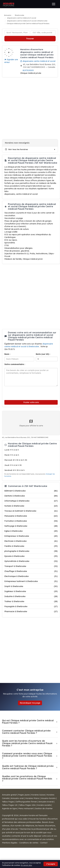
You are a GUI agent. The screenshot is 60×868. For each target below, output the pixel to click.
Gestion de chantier (44, 808)
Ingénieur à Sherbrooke (31, 591)
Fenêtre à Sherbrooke (31, 546)
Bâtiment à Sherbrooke (31, 491)
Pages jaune (24, 795)
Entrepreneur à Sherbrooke (31, 536)
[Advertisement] (29, 108)
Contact (44, 843)
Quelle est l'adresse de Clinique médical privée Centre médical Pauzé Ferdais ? (28, 767)
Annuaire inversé (46, 802)
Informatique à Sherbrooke (31, 501)
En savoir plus (26, 865)
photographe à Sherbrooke (31, 551)
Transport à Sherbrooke (31, 566)
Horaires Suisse (38, 795)
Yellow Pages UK (10, 805)
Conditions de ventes (29, 843)
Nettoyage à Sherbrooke (31, 526)
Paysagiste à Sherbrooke (31, 606)
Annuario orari (17, 798)
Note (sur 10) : (43, 354)
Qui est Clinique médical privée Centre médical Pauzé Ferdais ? (28, 722)
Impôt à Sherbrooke (31, 586)
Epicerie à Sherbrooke (31, 556)
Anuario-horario (48, 798)
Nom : (7, 354)
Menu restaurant (26, 808)
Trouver (30, 39)
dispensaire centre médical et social (38, 61)
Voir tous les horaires (16, 149)
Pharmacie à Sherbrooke (31, 611)
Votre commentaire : (15, 364)
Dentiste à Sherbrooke (31, 496)
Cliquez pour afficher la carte (31, 423)
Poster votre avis (31, 402)
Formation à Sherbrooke (31, 521)
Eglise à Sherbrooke (31, 531)
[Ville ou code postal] (43, 32)
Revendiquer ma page (30, 703)
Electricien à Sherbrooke (31, 541)
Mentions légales (10, 843)
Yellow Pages (8, 802)
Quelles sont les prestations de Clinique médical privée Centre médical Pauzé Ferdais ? (27, 779)
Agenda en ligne (9, 808)
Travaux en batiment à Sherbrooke (31, 511)
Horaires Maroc (32, 798)
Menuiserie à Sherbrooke (31, 516)
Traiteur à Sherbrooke (31, 601)
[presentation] (23, 392)
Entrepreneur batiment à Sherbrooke (31, 581)
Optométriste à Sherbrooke (31, 561)
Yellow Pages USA (27, 805)
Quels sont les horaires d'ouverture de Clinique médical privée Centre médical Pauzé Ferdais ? (27, 743)
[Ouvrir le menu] (54, 4)
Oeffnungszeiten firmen (26, 802)
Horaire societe (44, 805)
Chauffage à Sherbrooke (31, 571)
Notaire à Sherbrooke (31, 506)
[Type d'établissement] (17, 32)
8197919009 (28, 70)
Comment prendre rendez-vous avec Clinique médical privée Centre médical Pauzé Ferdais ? (27, 756)
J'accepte (51, 864)
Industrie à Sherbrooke (31, 596)
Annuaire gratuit (9, 795)
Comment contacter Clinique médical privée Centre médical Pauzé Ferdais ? (26, 732)
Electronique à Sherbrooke (31, 576)
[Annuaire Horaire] (8, 4)
